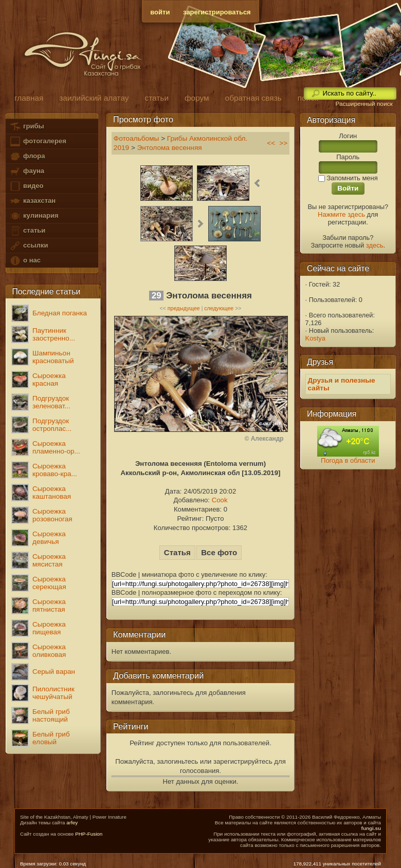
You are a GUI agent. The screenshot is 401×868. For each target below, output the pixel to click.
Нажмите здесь (341, 214)
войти (160, 12)
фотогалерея (38, 141)
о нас (25, 261)
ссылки (29, 246)
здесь (375, 245)
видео (26, 186)
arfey (72, 823)
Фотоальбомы (136, 138)
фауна (27, 171)
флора (27, 156)
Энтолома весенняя (170, 148)
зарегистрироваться (217, 12)
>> (283, 143)
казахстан (32, 201)
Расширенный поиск (364, 104)
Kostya (315, 338)
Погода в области (348, 460)
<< (271, 143)
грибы (26, 127)
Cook (220, 500)
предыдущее (184, 308)
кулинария (34, 216)
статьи (27, 231)
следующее (219, 308)
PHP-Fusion (89, 834)
